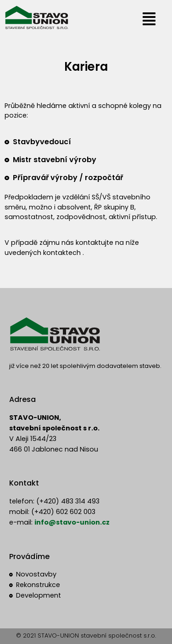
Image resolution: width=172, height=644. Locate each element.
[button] (149, 19)
